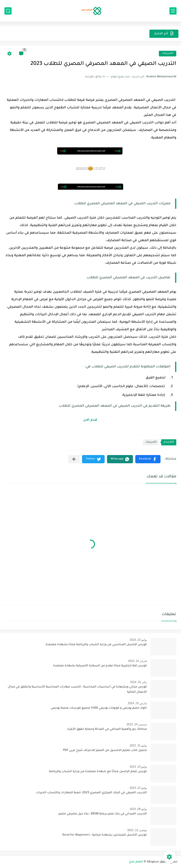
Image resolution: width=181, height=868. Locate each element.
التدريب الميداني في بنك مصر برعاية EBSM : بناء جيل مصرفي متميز (103, 814)
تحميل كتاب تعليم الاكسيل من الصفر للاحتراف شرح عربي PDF (105, 750)
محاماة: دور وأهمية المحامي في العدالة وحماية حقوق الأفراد (107, 729)
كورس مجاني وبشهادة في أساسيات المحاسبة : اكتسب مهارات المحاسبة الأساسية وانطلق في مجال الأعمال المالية (77, 690)
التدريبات (168, 53)
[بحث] (8, 11)
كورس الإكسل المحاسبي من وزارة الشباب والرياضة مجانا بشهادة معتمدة (96, 645)
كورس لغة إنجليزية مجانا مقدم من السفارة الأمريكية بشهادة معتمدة (100, 666)
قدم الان (91, 420)
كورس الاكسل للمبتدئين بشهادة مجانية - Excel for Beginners (105, 835)
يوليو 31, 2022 (138, 746)
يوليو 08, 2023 (138, 809)
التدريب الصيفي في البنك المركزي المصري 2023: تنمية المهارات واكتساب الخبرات (91, 793)
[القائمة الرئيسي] (173, 11)
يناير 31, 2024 (138, 682)
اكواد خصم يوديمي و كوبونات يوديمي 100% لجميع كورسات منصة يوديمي (99, 708)
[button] (148, 459)
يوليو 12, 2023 (138, 788)
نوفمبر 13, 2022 (137, 830)
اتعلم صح (136, 862)
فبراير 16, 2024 (137, 661)
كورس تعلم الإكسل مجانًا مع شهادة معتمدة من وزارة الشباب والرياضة (98, 772)
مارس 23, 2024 (137, 703)
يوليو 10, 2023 (138, 640)
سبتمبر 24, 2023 (137, 724)
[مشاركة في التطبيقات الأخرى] (74, 459)
